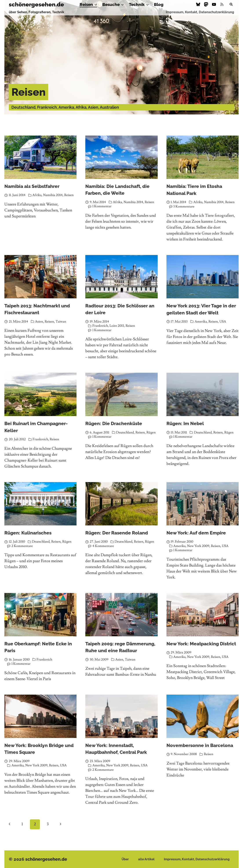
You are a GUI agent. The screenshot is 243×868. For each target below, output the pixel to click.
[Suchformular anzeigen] (231, 4)
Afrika (37, 195)
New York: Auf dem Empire (196, 533)
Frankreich (100, 326)
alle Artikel (146, 859)
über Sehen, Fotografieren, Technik (37, 12)
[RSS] (222, 4)
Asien (39, 322)
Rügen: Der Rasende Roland (117, 533)
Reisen (69, 195)
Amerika (201, 322)
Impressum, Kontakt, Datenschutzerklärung (200, 12)
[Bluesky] (198, 4)
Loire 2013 (117, 326)
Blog (159, 4)
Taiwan (61, 322)
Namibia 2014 (53, 195)
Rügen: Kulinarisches (28, 533)
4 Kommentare (103, 546)
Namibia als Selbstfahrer (32, 186)
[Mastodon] (206, 4)
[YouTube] (214, 4)
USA (223, 322)
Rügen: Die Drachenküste (114, 423)
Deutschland (125, 432)
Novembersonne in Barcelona (200, 745)
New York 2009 (198, 546)
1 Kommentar (102, 206)
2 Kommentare (22, 546)
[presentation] (40, 157)
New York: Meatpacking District (201, 644)
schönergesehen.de (46, 859)
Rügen (151, 432)
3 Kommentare (184, 206)
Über (125, 859)
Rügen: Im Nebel (185, 423)
